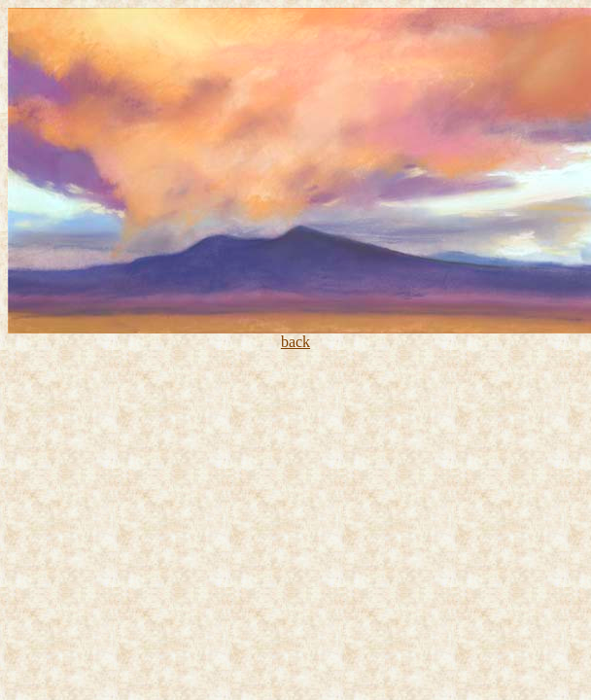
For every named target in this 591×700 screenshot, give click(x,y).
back (295, 342)
